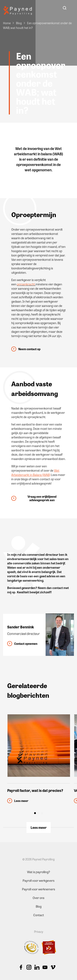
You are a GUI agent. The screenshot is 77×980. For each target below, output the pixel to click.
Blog (19, 23)
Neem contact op (29, 349)
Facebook (21, 967)
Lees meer (39, 827)
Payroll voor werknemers (38, 889)
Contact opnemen (26, 644)
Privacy (39, 931)
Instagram (29, 967)
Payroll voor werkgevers (38, 880)
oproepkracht (26, 284)
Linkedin (37, 967)
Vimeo (53, 967)
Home (7, 23)
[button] (35, 813)
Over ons (38, 898)
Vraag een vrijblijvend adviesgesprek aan (42, 498)
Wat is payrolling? (39, 872)
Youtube (45, 967)
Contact (39, 915)
